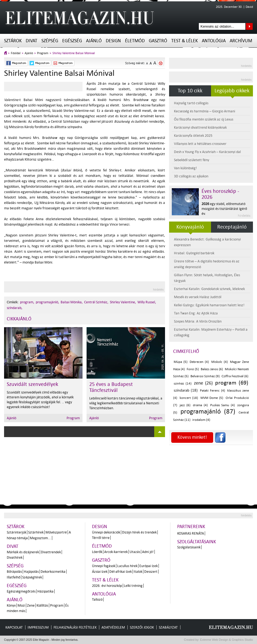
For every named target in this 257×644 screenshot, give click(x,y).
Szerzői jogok (142, 627)
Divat (32, 41)
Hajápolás (31, 572)
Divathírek (15, 557)
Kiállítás (42, 605)
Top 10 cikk (190, 91)
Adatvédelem (113, 627)
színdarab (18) (186, 390)
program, (27, 302)
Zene (31, 605)
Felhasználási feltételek (75, 627)
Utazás (135, 552)
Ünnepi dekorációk (106, 532)
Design (113, 41)
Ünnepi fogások (104, 566)
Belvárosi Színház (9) (205, 376)
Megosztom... (40, 538)
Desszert (151, 572)
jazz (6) (185, 405)
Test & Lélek (184, 41)
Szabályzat (168, 627)
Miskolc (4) (220, 362)
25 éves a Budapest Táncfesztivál (111, 387)
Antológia (214, 41)
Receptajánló (232, 227)
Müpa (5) (181, 362)
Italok (138, 572)
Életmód (135, 41)
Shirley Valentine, (123, 302)
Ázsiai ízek (100, 572)
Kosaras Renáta (191, 533)
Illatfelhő (14, 577)
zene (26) (203, 383)
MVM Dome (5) (212, 398)
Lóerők (97, 552)
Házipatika (45, 591)
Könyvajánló (190, 227)
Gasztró (158, 41)
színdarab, (15, 308)
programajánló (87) (208, 412)
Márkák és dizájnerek (23, 552)
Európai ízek (149, 566)
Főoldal (16, 53)
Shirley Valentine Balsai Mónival (74, 53)
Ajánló (94, 41)
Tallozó (97, 599)
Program (43, 53)
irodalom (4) (201, 420)
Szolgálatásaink (189, 547)
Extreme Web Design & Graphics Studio (226, 640)
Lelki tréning (133, 586)
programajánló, (47, 302)
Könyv (11, 605)
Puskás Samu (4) (223, 405)
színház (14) (183, 384)
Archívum (241, 41)
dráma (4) (200, 405)
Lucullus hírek (127, 566)
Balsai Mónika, (72, 302)
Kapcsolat (14, 627)
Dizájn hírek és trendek (139, 532)
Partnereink (191, 527)
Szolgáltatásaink (197, 542)
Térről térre (101, 538)
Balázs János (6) (212, 369)
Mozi (21, 605)
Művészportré (56, 532)
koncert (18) (189, 398)
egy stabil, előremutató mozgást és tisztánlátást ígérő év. (224, 209)
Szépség (50, 41)
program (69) (232, 383)
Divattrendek (51, 552)
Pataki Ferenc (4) (212, 391)
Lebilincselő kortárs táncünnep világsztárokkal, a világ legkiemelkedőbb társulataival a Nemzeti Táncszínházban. (126, 403)
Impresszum (38, 627)
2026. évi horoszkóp (107, 586)
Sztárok (13, 41)
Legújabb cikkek (232, 91)
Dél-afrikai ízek (121, 572)
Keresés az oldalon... (249, 26)
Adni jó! (148, 552)
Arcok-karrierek (116, 552)
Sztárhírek (36, 532)
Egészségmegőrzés (21, 591)
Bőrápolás (14, 572)
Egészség (72, 41)
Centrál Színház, (96, 302)
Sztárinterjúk (17, 532)
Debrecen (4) (199, 362)
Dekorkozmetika (53, 572)
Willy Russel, (147, 302)
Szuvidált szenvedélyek (32, 384)
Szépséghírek (32, 577)
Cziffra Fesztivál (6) (235, 376)
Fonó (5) (193, 369)
